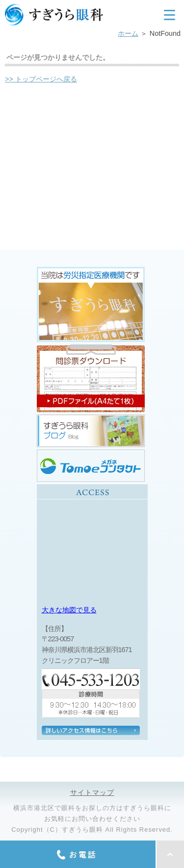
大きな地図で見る (69, 610)
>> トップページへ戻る (41, 79)
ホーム (128, 33)
